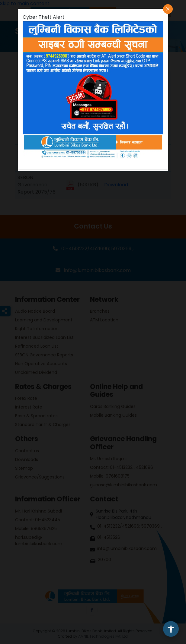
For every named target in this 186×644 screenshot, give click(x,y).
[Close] (168, 9)
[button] (171, 629)
